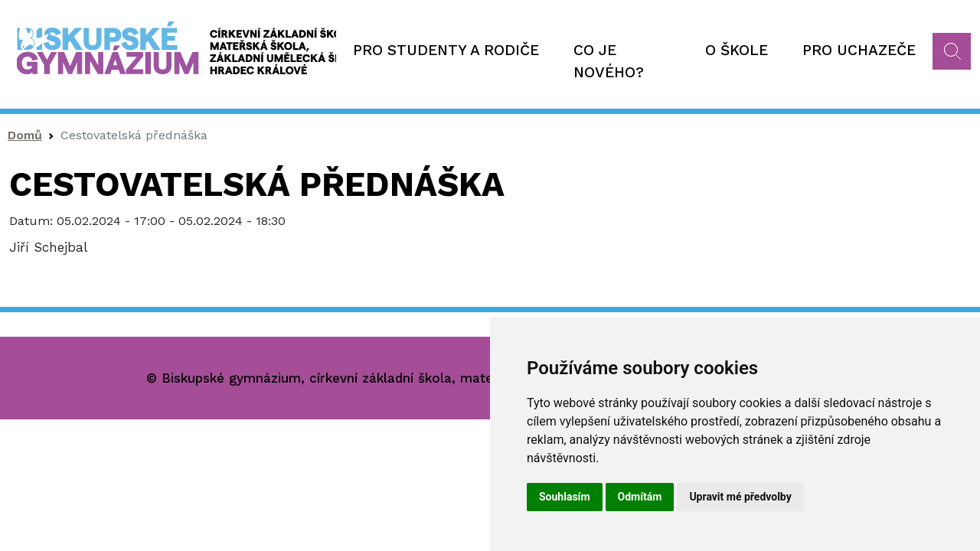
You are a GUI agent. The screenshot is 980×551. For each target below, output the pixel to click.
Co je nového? (609, 61)
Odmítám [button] (640, 497)
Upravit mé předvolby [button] (740, 497)
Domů (25, 135)
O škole (737, 50)
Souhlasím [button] (565, 497)
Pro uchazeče (859, 50)
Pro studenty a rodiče (446, 50)
